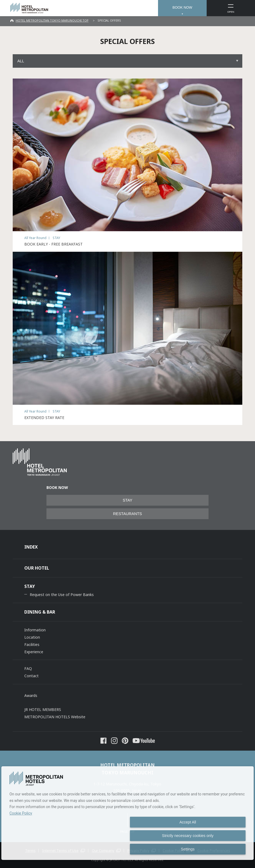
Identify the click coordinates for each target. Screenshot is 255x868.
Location (32, 637)
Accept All (188, 822)
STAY (127, 500)
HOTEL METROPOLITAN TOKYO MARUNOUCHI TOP (52, 20)
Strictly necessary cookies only (188, 836)
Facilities (32, 644)
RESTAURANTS (128, 514)
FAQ (28, 668)
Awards (31, 695)
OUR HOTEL (37, 568)
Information (35, 630)
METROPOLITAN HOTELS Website (55, 717)
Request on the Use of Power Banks (62, 595)
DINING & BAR (40, 612)
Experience (34, 652)
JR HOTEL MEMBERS (43, 709)
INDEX (31, 547)
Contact (31, 676)
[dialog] (127, 813)
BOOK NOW (182, 7)
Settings (188, 849)
